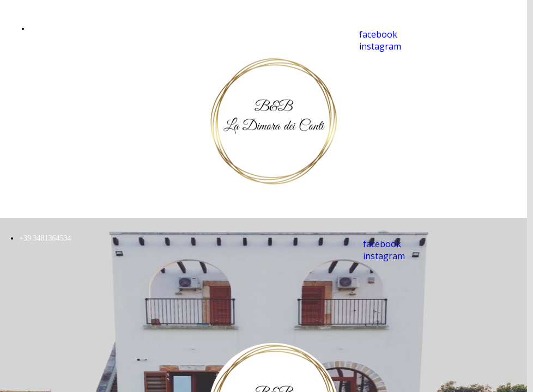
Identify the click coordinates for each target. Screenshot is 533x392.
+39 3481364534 (56, 29)
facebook (378, 34)
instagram (380, 46)
